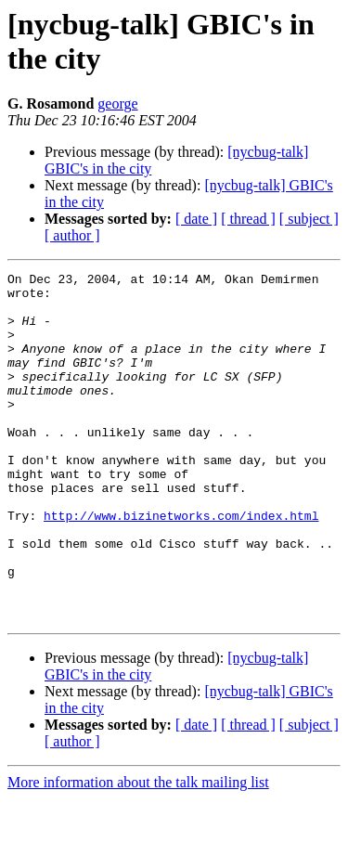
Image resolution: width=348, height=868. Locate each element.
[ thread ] (248, 219)
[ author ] (72, 235)
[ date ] (196, 219)
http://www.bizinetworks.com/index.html (181, 565)
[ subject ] (309, 219)
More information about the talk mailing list (138, 852)
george (117, 104)
